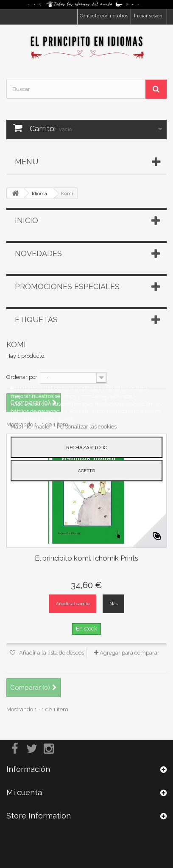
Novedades (38, 253)
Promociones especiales (67, 286)
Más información (32, 427)
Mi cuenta (24, 792)
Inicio (27, 220)
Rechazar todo (87, 448)
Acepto (86, 471)
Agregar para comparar (130, 653)
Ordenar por (22, 377)
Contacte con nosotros (104, 16)
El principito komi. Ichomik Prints (86, 558)
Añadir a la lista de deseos (51, 653)
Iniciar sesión (148, 16)
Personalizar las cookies (87, 427)
